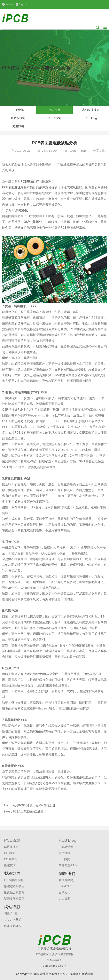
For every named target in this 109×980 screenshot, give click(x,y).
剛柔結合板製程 (14, 892)
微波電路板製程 (14, 886)
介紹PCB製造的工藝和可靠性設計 (34, 805)
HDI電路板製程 (14, 880)
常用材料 (64, 853)
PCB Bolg (91, 118)
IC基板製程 (66, 847)
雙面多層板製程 (14, 899)
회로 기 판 (11, 913)
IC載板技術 (18, 118)
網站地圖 (87, 974)
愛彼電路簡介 (67, 880)
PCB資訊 (18, 110)
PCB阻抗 (64, 859)
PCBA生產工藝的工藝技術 (30, 812)
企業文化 (64, 892)
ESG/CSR (65, 886)
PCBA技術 (54, 118)
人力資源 (64, 899)
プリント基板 (13, 920)
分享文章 (99, 151)
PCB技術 (54, 110)
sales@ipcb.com (55, 966)
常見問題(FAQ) (68, 865)
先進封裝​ (18, 126)
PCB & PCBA (12, 926)
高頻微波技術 (91, 110)
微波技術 (10, 865)
